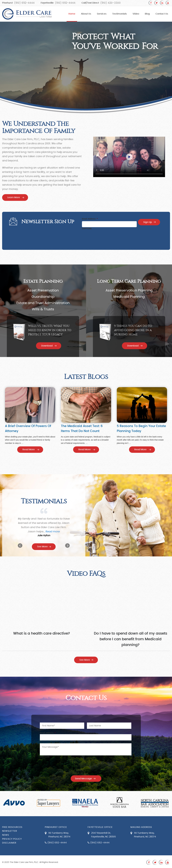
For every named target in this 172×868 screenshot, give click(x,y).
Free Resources (12, 827)
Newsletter (10, 831)
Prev (20, 546)
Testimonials (120, 14)
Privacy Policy (12, 839)
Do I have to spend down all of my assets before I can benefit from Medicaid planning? (131, 639)
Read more (55, 532)
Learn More (14, 197)
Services (102, 14)
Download (47, 346)
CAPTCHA (87, 228)
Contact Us (162, 14)
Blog (147, 14)
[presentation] (104, 236)
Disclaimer (9, 843)
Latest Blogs (86, 377)
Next (67, 546)
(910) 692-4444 (24, 3)
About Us (86, 14)
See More (42, 547)
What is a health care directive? (42, 633)
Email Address (90, 219)
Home (72, 14)
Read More (29, 450)
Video (136, 14)
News (6, 835)
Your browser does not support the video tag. (129, 157)
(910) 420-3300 (110, 3)
